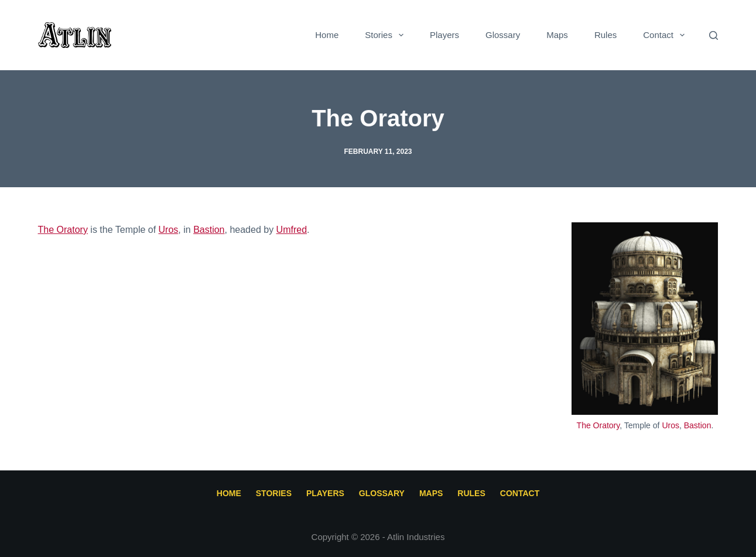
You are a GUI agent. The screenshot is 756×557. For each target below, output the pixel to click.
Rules (606, 35)
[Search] (714, 35)
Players (444, 35)
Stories (386, 35)
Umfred (292, 230)
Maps (557, 35)
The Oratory (598, 425)
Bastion (698, 425)
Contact (666, 35)
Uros (671, 425)
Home (327, 35)
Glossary (503, 35)
